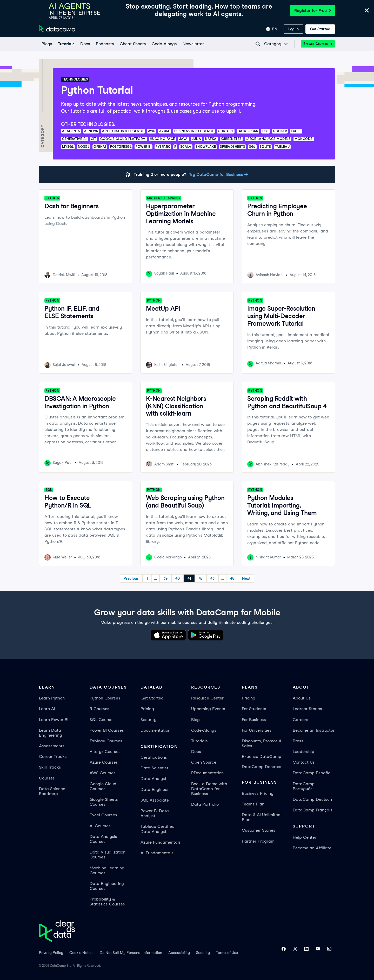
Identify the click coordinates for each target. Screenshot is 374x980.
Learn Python (52, 698)
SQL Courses (102, 720)
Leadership (303, 752)
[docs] (85, 44)
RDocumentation (207, 773)
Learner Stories (307, 709)
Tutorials (199, 741)
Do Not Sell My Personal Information (131, 953)
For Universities (257, 730)
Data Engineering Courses (107, 886)
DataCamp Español (312, 773)
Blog (195, 720)
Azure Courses (104, 762)
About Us (302, 698)
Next (246, 578)
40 (178, 578)
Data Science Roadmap (52, 791)
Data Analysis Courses (103, 839)
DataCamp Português (304, 786)
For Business (254, 720)
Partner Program (258, 841)
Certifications (154, 757)
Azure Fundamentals (161, 842)
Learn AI (47, 709)
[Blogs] (47, 44)
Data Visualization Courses (108, 855)
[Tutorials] (66, 44)
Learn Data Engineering (51, 733)
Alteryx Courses (105, 752)
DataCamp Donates (262, 767)
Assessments (52, 746)
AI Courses (100, 826)
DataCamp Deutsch (312, 799)
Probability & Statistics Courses (107, 902)
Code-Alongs (204, 730)
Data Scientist (154, 768)
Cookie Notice (81, 953)
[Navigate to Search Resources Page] (258, 44)
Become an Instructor (314, 730)
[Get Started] (320, 29)
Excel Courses (103, 815)
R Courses (99, 709)
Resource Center (207, 698)
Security (148, 720)
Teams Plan (253, 804)
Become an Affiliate (312, 848)
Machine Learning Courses (107, 870)
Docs (196, 752)
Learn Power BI (54, 720)
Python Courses (105, 698)
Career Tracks (53, 756)
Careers (300, 720)
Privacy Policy (51, 953)
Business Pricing (258, 793)
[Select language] (272, 29)
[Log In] (293, 29)
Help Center (305, 837)
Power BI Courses (107, 730)
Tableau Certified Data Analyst (158, 829)
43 (212, 578)
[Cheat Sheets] (133, 44)
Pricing (147, 709)
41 (189, 578)
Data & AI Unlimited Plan (261, 817)
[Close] (367, 11)
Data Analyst (153, 779)
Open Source (204, 762)
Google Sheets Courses (104, 802)
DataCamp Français (313, 810)
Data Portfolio (205, 804)
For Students (254, 709)
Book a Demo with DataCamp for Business (209, 789)
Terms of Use (227, 953)
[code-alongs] (164, 44)
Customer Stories (259, 830)
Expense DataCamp (262, 756)
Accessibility (179, 953)
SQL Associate (155, 800)
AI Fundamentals (157, 853)
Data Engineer (155, 789)
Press (298, 741)
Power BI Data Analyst (155, 813)
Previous (131, 578)
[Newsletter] (193, 44)
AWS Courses (103, 773)
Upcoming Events (208, 709)
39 (165, 578)
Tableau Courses (106, 741)
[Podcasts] (105, 44)
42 (201, 578)
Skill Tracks (50, 767)
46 (232, 578)
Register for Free (313, 11)
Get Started (152, 698)
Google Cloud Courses (103, 786)
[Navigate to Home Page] (57, 29)
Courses (47, 778)
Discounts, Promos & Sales (262, 743)
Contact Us (304, 762)
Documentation (155, 730)
